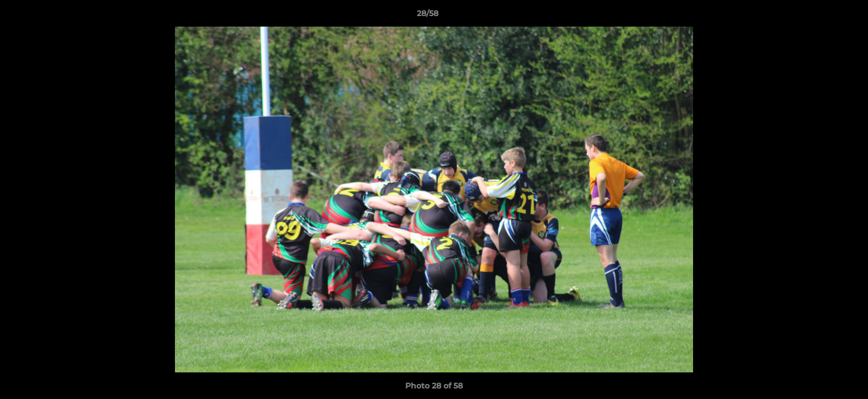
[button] (821, 16)
